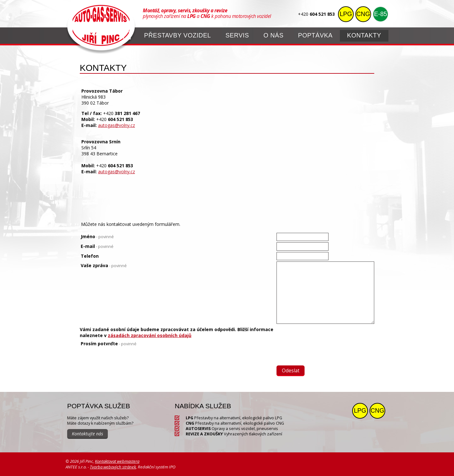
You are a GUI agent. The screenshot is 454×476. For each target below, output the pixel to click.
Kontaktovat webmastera (117, 461)
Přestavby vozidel (178, 35)
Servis (237, 35)
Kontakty (364, 35)
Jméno (97, 236)
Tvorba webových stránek (113, 467)
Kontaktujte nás (87, 434)
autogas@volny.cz (116, 125)
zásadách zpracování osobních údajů (150, 335)
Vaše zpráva (104, 265)
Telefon (90, 256)
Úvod (127, 35)
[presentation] (324, 353)
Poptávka (315, 35)
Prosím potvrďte (109, 344)
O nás (274, 35)
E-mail (97, 246)
